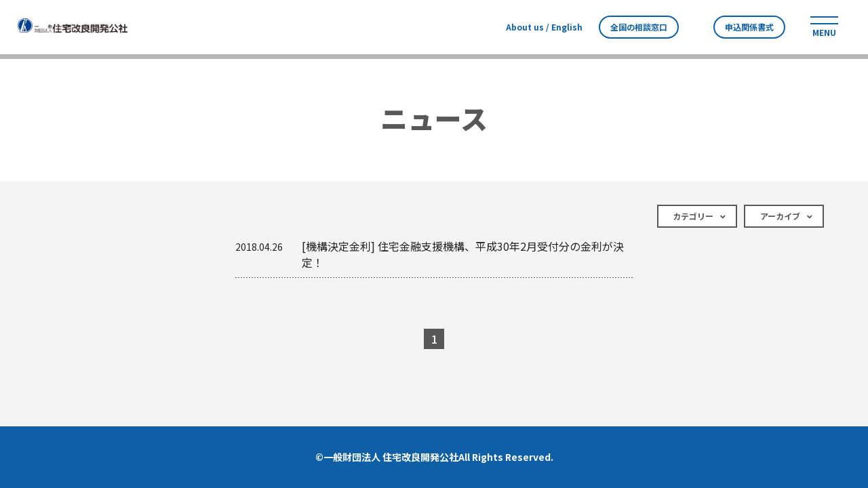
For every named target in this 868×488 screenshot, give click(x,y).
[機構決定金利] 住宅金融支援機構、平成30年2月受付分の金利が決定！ (430, 254)
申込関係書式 (749, 27)
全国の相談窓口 (639, 27)
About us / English (544, 27)
